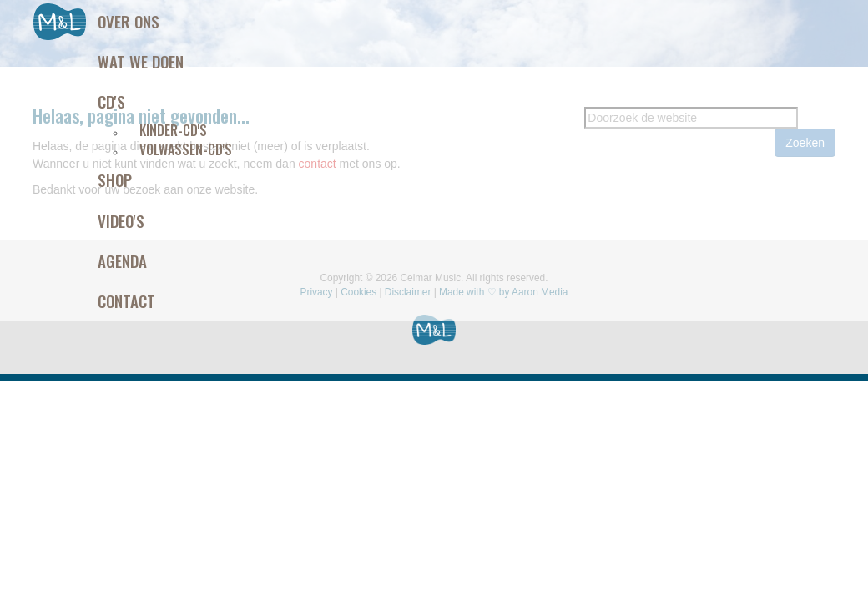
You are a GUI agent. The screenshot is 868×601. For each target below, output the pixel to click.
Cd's (111, 101)
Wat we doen (141, 61)
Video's (121, 220)
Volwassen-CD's (186, 149)
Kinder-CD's (173, 130)
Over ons (129, 21)
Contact (126, 300)
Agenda (122, 260)
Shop (115, 179)
